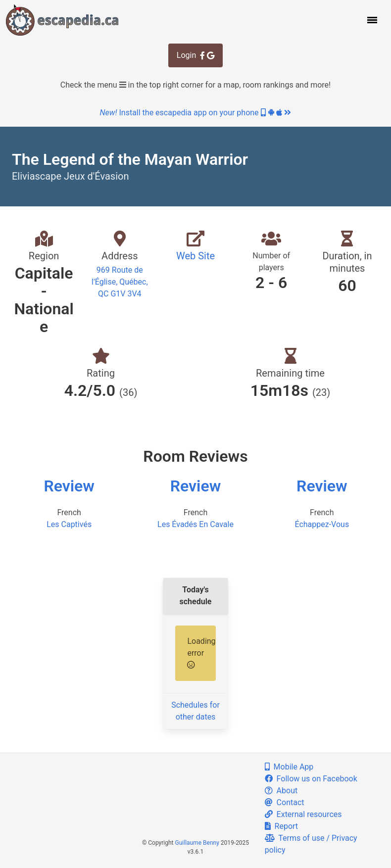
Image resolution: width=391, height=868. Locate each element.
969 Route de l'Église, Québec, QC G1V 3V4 (120, 282)
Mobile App (289, 767)
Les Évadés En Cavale (195, 524)
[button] (371, 20)
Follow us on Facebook (311, 779)
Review (69, 486)
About (281, 791)
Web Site (195, 256)
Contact (285, 802)
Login (195, 55)
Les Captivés (69, 524)
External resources (303, 814)
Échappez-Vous (322, 524)
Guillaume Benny (197, 843)
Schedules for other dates (195, 711)
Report (281, 826)
